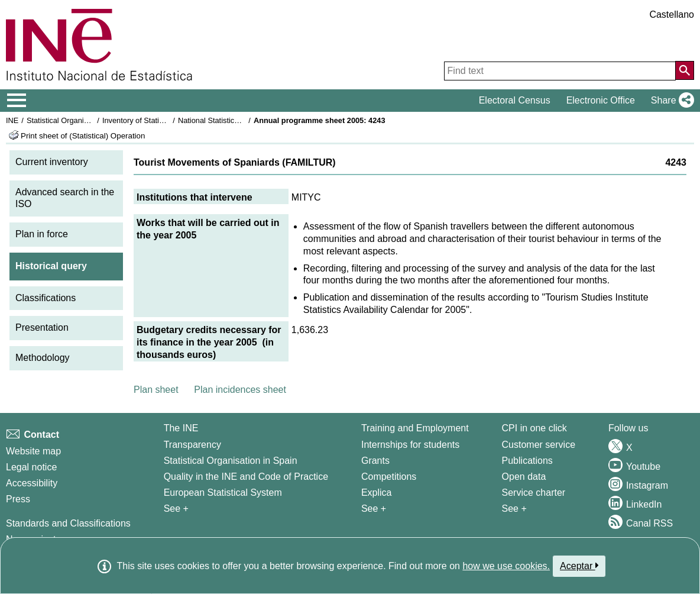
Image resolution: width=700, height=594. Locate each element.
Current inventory (52, 162)
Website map (33, 451)
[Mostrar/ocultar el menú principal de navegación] (17, 101)
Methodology (43, 358)
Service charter (534, 493)
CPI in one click (534, 428)
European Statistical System (223, 493)
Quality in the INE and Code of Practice (246, 477)
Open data (524, 477)
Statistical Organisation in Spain (80, 120)
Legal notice (31, 467)
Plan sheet (156, 390)
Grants (375, 461)
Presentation (42, 327)
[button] (670, 101)
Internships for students (410, 445)
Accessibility (32, 483)
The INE (181, 428)
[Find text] (560, 71)
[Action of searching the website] (685, 70)
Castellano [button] (672, 14)
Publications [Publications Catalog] (527, 461)
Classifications (46, 298)
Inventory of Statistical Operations (159, 120)
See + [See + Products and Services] (514, 509)
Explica (377, 493)
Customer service (539, 445)
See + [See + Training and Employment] (374, 509)
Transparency (192, 445)
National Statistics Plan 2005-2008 (236, 120)
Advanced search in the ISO (65, 198)
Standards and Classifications (68, 523)
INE (12, 120)
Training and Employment (415, 428)
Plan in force (42, 234)
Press (18, 499)
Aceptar (579, 566)
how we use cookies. (506, 566)
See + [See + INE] (176, 509)
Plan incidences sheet (240, 390)
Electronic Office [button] (601, 100)
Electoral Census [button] (515, 100)
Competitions (389, 477)
